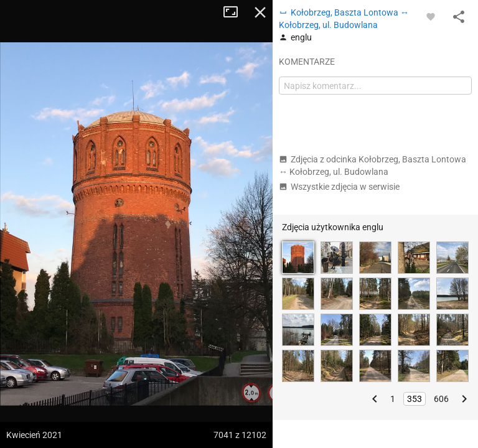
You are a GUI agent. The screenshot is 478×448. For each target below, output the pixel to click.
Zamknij (260, 12)
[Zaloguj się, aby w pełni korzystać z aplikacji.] (431, 16)
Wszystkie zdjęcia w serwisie (339, 187)
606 (441, 399)
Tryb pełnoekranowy (235, 12)
